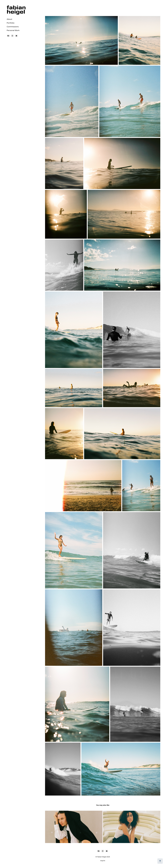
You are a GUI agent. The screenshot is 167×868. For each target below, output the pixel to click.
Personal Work (13, 30)
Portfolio (11, 23)
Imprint (103, 861)
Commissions (13, 27)
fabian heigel (17, 10)
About (9, 19)
